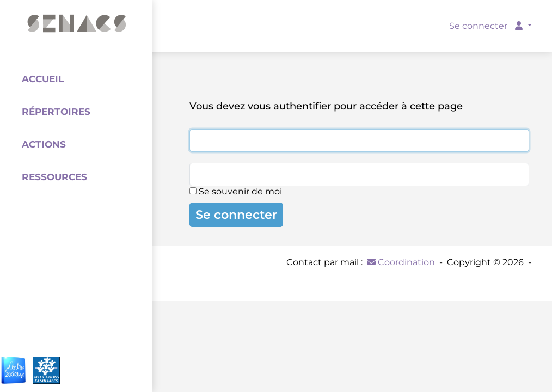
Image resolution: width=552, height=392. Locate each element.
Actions (44, 144)
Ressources (54, 177)
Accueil (43, 79)
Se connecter (236, 215)
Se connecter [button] (487, 26)
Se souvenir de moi (236, 191)
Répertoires (56, 112)
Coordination (401, 262)
